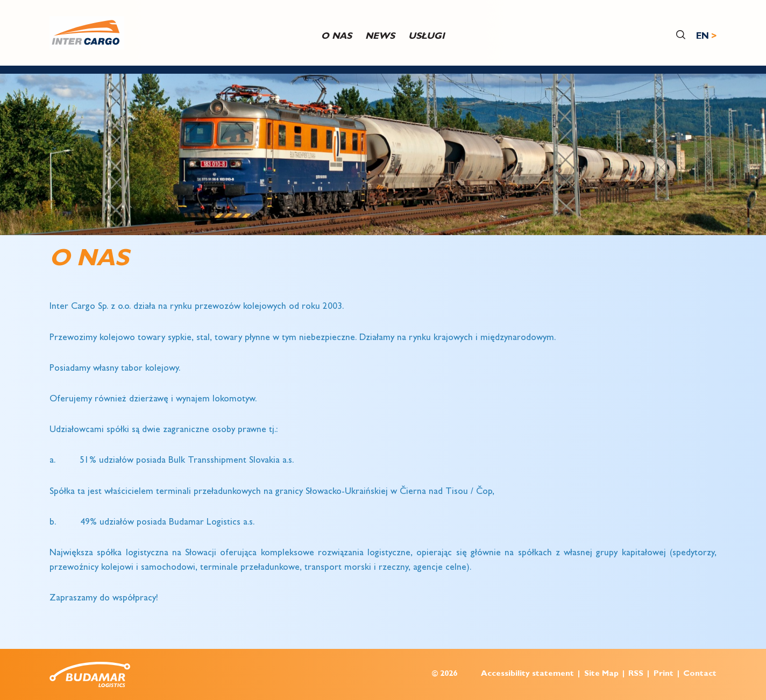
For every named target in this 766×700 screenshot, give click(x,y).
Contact (700, 674)
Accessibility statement (527, 674)
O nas (336, 37)
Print (664, 674)
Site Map (601, 674)
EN (703, 37)
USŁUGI (427, 37)
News (380, 37)
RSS (636, 674)
